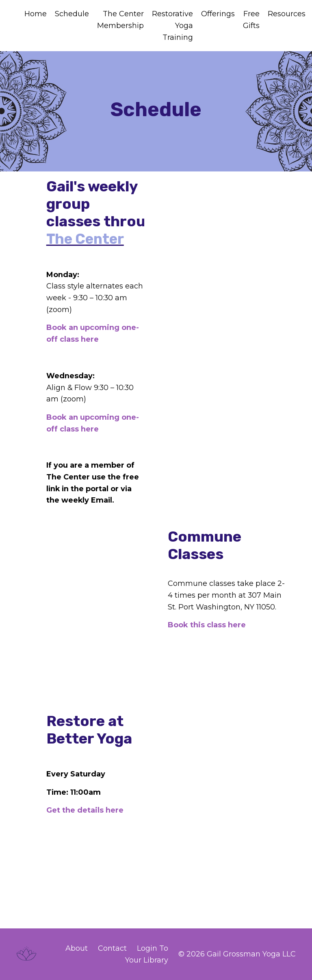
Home (36, 14)
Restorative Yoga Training (172, 26)
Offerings (218, 14)
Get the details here (85, 810)
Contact (112, 948)
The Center (87, 239)
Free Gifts (251, 20)
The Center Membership (120, 20)
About (77, 948)
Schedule (72, 14)
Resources (287, 14)
